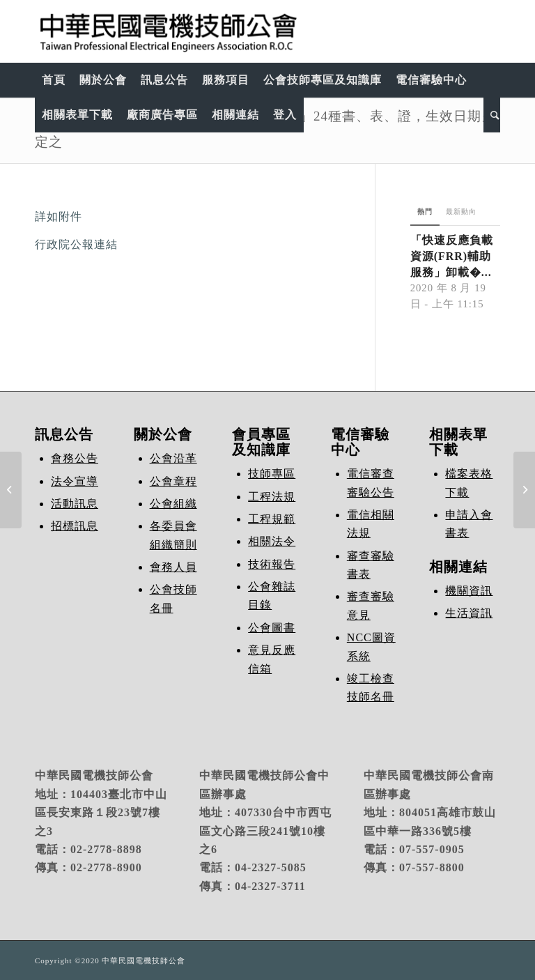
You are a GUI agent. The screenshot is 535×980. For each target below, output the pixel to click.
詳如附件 (59, 216)
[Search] (492, 115)
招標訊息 (75, 526)
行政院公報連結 (76, 244)
